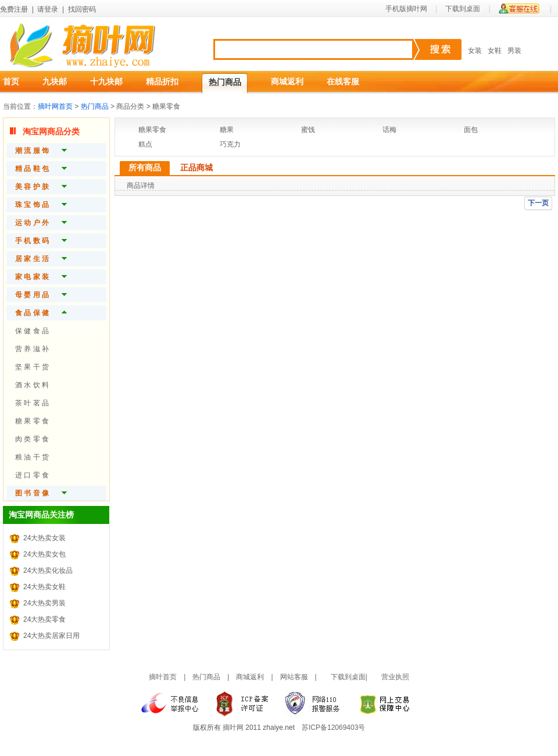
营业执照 (395, 677)
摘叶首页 (163, 677)
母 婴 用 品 (32, 295)
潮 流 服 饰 (32, 151)
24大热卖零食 (44, 619)
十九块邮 (106, 81)
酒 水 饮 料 (32, 385)
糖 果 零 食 (32, 421)
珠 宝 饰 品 (32, 205)
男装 (514, 51)
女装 (475, 51)
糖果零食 (152, 130)
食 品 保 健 (32, 313)
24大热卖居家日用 (51, 636)
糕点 (145, 144)
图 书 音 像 (32, 493)
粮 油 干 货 (32, 457)
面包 (471, 130)
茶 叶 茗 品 (32, 403)
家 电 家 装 (32, 277)
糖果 (227, 130)
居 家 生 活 (32, 259)
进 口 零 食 (32, 475)
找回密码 (82, 9)
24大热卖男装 (44, 603)
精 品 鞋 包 (32, 169)
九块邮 (55, 81)
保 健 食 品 (32, 331)
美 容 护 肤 (32, 187)
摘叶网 (233, 728)
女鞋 (495, 51)
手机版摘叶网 (406, 9)
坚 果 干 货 (32, 367)
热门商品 (225, 82)
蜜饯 (308, 130)
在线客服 (343, 81)
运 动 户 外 (32, 223)
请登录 (48, 9)
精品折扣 (162, 81)
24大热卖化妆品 (48, 570)
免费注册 (14, 9)
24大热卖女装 (44, 538)
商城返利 (287, 81)
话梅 (389, 130)
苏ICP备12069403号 (333, 728)
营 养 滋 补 (32, 349)
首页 (11, 81)
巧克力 (230, 144)
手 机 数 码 (32, 241)
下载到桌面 (463, 9)
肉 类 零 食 (32, 439)
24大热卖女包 (44, 554)
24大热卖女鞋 (44, 587)
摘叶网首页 (55, 106)
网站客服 (294, 677)
